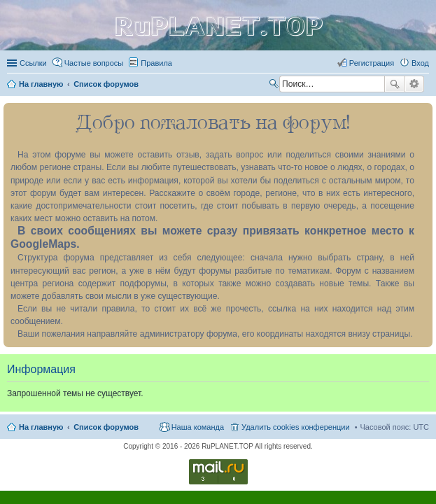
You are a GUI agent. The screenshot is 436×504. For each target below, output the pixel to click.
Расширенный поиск (415, 84)
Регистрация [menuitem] (372, 63)
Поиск (395, 84)
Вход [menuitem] (420, 63)
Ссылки (33, 63)
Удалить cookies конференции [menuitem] (296, 427)
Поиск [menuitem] (275, 85)
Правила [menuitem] (156, 63)
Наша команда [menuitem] (198, 427)
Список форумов (106, 427)
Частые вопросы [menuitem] (94, 63)
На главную (41, 427)
